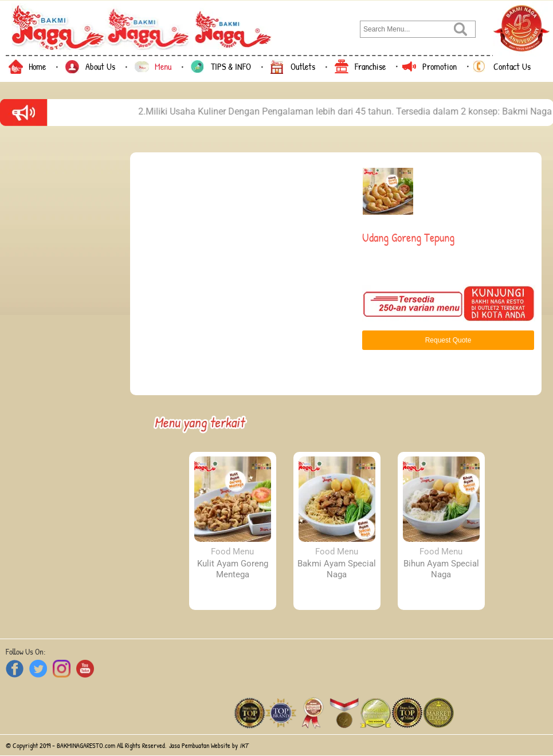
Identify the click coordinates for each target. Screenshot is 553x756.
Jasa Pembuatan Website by (209, 745)
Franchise (370, 66)
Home (37, 66)
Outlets (303, 66)
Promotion (440, 66)
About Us (100, 66)
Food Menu (232, 552)
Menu (163, 66)
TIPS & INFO (231, 66)
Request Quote (448, 340)
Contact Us (512, 66)
